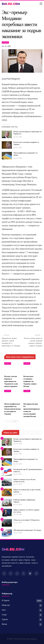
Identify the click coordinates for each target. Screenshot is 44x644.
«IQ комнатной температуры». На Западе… (28, 530)
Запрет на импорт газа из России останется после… (24, 481)
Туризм (5, 619)
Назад (8, 421)
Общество (6, 605)
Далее (15, 421)
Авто (4, 610)
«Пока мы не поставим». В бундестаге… (27, 520)
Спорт (4, 615)
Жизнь (4, 624)
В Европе (5, 42)
